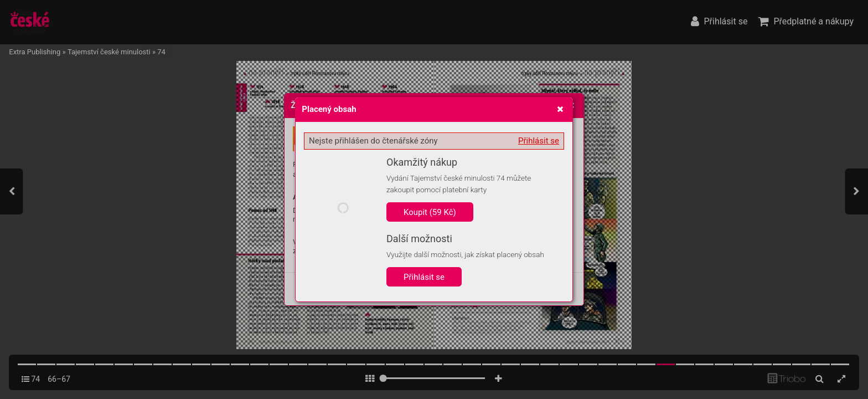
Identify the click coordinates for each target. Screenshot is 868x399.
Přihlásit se (539, 141)
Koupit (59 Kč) (430, 212)
